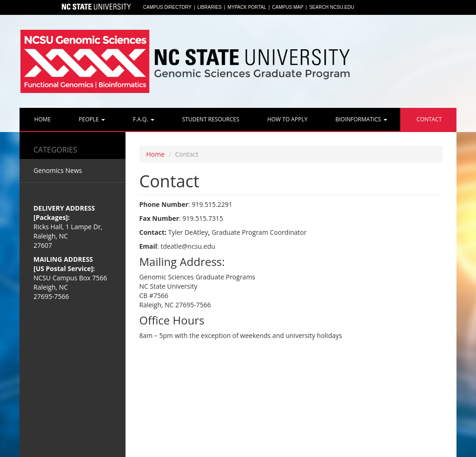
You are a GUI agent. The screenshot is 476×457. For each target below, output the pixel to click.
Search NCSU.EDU (332, 7)
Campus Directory (167, 7)
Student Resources (210, 119)
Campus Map (288, 7)
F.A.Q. (143, 119)
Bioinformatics (360, 119)
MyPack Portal (247, 7)
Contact (428, 119)
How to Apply (287, 119)
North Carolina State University (96, 7)
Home (42, 119)
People (91, 119)
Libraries (210, 7)
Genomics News (58, 170)
